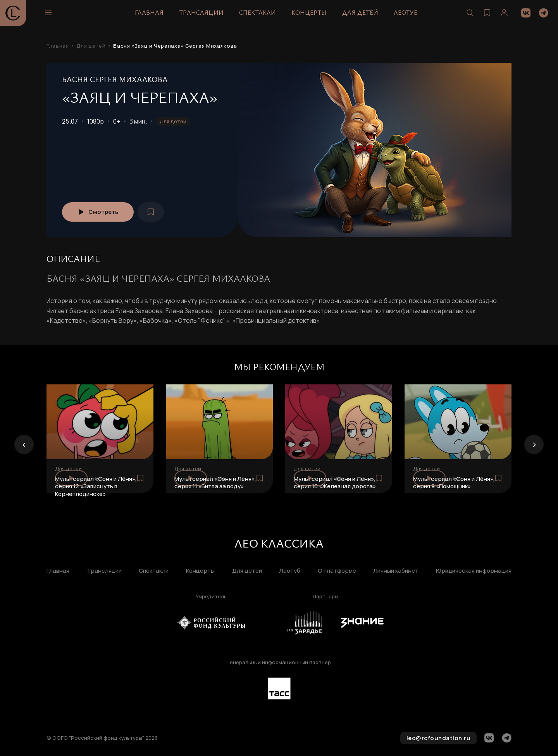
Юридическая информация (474, 571)
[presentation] (24, 444)
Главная (152, 15)
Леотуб (408, 15)
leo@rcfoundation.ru (439, 738)
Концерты (312, 15)
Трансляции (204, 15)
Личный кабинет (396, 571)
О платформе (337, 571)
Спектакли (260, 15)
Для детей (363, 15)
